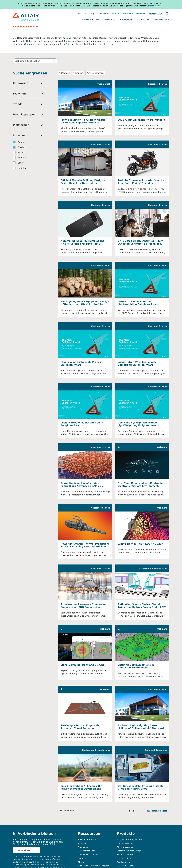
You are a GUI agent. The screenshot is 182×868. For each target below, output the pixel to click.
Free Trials (82, 14)
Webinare (83, 843)
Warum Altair (90, 20)
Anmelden (141, 14)
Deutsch (65, 73)
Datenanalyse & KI (126, 843)
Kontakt (116, 14)
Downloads (83, 847)
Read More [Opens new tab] (155, 6)
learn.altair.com (105, 44)
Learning (82, 858)
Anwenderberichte (87, 839)
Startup (82, 862)
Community (30, 44)
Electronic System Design (129, 851)
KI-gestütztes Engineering (129, 839)
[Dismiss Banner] (168, 5)
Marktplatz (128, 14)
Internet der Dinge (126, 866)
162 (149, 811)
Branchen (126, 20)
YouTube (66, 44)
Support (93, 14)
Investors (105, 14)
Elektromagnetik (125, 847)
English (78, 73)
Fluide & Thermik (125, 854)
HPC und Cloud (124, 858)
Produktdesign (124, 862)
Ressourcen (162, 20)
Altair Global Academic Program (94, 866)
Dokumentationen (87, 851)
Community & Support (89, 854)
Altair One (143, 20)
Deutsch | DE (155, 14)
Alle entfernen (95, 73)
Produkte (109, 20)
